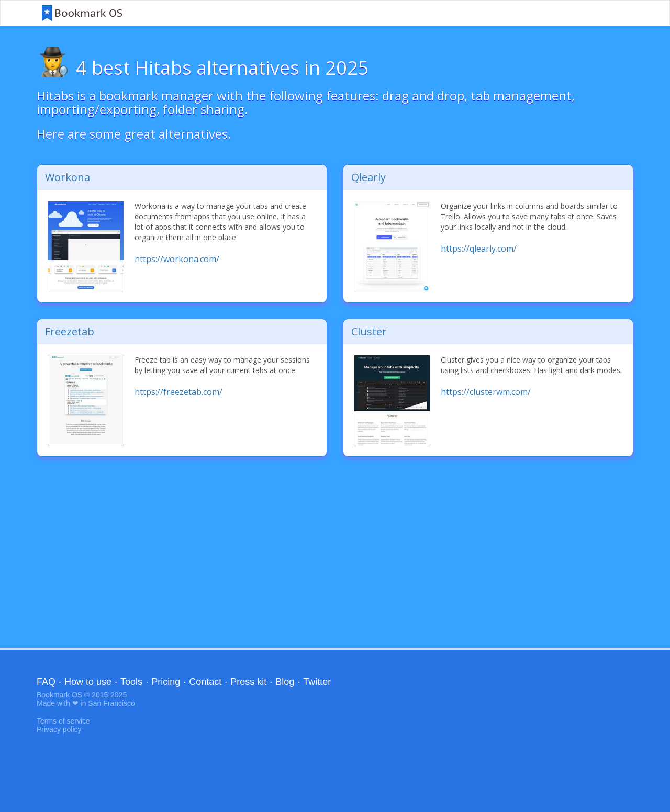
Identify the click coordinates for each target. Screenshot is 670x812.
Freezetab (70, 331)
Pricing (166, 682)
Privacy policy (59, 729)
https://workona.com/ (177, 259)
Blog (285, 682)
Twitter (317, 682)
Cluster (369, 331)
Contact (205, 682)
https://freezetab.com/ (178, 392)
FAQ (46, 682)
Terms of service (63, 721)
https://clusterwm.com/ (486, 392)
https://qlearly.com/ (479, 249)
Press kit (248, 682)
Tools (131, 682)
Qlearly (368, 177)
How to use (88, 682)
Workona (68, 177)
